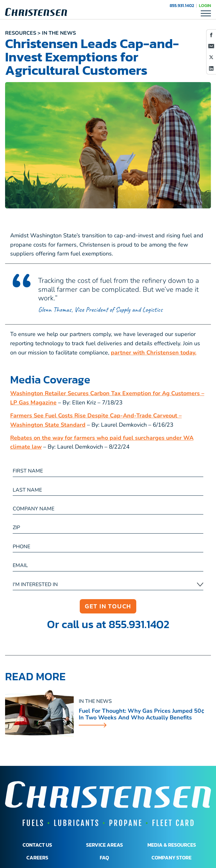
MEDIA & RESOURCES (172, 845)
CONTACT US (37, 845)
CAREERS (37, 857)
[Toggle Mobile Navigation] (206, 13)
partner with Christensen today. (154, 353)
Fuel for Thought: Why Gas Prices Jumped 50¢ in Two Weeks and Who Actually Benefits (142, 714)
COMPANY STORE (172, 857)
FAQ (104, 857)
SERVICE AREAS (105, 845)
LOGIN (205, 6)
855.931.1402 (182, 6)
